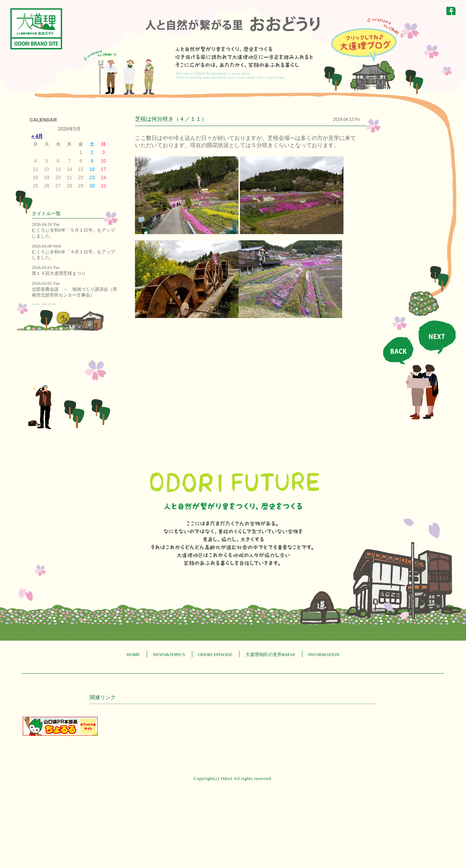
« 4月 (37, 136)
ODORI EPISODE (215, 654)
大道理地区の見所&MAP (270, 654)
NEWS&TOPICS (169, 654)
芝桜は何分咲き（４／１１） (171, 119)
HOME (133, 654)
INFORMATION (324, 654)
